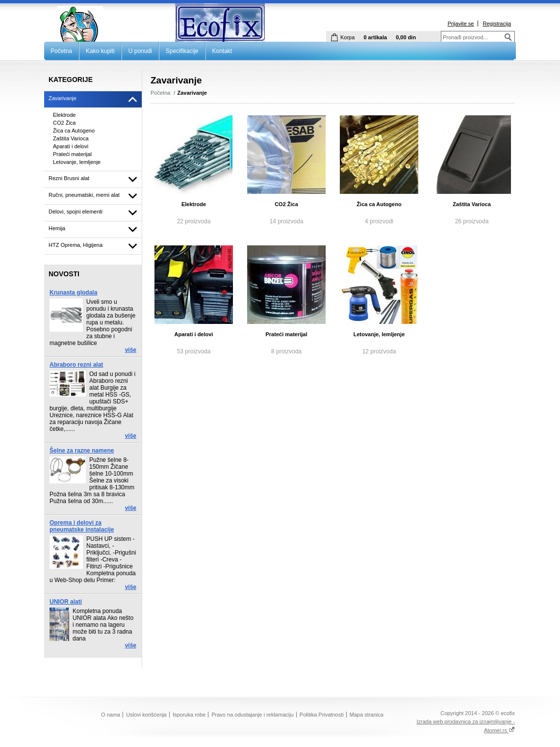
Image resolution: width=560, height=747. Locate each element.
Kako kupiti (100, 51)
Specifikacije (182, 51)
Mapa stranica (367, 715)
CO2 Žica (286, 204)
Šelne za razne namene (82, 451)
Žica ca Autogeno (379, 204)
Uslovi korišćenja (146, 715)
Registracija (497, 24)
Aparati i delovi (194, 334)
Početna (61, 51)
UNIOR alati (66, 602)
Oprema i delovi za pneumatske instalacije (82, 526)
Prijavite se (461, 24)
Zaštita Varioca (472, 204)
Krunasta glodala (73, 293)
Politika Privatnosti (322, 715)
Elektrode (194, 204)
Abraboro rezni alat (76, 365)
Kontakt (222, 51)
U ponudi (140, 51)
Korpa (347, 37)
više (131, 350)
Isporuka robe (189, 715)
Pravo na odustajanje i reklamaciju (253, 715)
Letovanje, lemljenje (379, 334)
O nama (111, 715)
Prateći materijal (287, 334)
